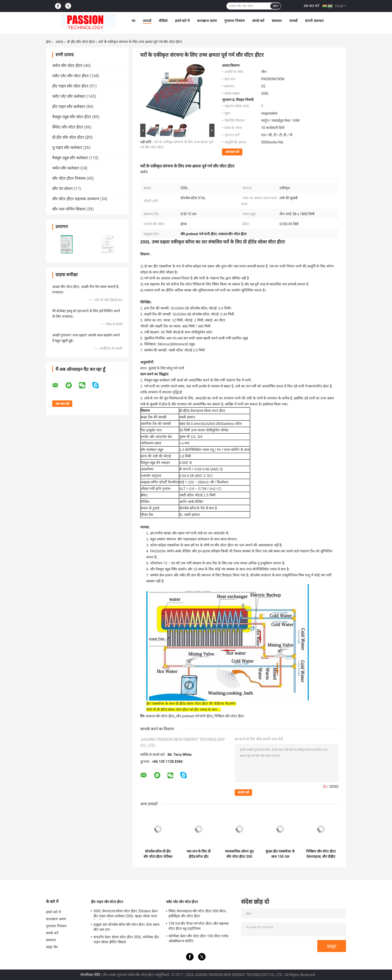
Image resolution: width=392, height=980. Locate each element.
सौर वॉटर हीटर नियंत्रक (69, 178)
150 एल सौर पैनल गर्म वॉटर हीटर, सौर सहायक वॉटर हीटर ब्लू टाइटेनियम (199, 926)
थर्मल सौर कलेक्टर (66, 168)
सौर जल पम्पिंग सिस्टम (69, 209)
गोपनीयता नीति (90, 975)
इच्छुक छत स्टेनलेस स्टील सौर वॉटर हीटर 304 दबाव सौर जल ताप (126, 927)
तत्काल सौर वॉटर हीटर (160, 716)
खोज (275, 6)
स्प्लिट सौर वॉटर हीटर (68, 127)
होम (48, 42)
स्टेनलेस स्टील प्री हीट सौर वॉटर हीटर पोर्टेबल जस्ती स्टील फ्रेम (158, 854)
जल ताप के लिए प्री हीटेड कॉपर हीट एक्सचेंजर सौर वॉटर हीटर (199, 854)
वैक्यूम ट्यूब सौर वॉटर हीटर (72, 117)
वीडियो (163, 21)
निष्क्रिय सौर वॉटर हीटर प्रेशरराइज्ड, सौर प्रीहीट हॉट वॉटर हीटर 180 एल (321, 854)
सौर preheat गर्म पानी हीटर (194, 716)
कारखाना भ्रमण (207, 21)
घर (133, 21)
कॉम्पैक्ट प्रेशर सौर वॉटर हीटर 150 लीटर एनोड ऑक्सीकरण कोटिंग (198, 939)
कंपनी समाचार (314, 21)
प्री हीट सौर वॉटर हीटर (81, 42)
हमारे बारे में (182, 21)
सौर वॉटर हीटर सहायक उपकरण (76, 199)
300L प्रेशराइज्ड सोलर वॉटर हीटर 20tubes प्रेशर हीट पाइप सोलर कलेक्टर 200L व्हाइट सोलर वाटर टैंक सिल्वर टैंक (126, 914)
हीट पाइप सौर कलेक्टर (69, 107)
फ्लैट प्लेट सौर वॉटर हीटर (70, 76)
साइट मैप (52, 947)
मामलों (293, 21)
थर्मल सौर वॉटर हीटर (67, 66)
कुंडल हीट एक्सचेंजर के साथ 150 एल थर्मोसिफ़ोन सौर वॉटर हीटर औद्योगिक (280, 854)
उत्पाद (59, 42)
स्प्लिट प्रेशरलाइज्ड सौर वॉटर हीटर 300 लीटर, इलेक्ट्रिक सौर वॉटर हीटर (197, 914)
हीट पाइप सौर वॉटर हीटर (70, 86)
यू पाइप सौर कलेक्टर (67, 148)
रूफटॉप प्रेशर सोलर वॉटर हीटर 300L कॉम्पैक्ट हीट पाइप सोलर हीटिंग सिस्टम (126, 940)
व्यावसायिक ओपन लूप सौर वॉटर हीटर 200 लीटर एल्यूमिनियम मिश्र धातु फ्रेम (239, 854)
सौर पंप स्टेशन (62, 189)
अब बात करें (311, 6)
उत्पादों (147, 21)
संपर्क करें (258, 21)
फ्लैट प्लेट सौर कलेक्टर (69, 96)
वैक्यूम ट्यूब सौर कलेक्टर (70, 158)
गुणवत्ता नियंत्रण (234, 21)
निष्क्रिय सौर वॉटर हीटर (229, 716)
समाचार (277, 21)
